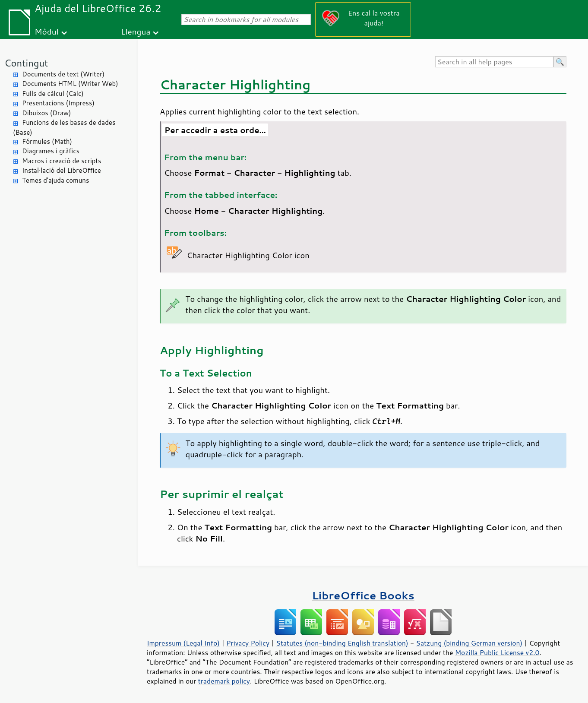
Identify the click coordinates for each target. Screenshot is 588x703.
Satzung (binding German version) (469, 643)
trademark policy (224, 681)
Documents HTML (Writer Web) (70, 84)
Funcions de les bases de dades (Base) (64, 127)
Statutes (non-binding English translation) (342, 643)
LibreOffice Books (363, 595)
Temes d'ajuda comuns (55, 180)
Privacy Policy (248, 643)
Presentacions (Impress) (58, 103)
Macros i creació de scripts (62, 161)
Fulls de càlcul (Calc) (53, 93)
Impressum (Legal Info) (183, 643)
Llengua (136, 31)
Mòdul (47, 31)
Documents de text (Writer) (63, 74)
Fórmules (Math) (47, 141)
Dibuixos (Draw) (46, 113)
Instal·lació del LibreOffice (62, 170)
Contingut (26, 63)
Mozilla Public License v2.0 (497, 652)
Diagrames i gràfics (51, 151)
